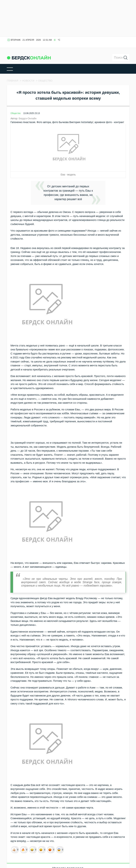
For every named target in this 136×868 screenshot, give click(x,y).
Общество (15, 113)
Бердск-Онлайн (28, 118)
